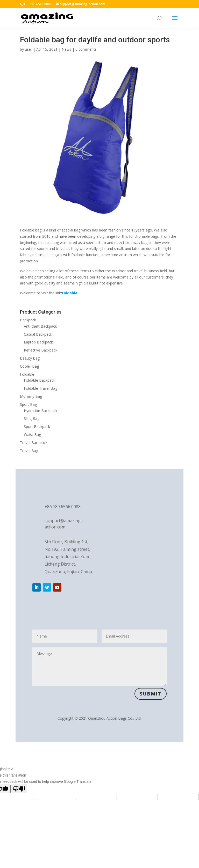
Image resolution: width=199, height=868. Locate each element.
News (66, 49)
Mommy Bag (31, 396)
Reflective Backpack (41, 350)
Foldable (27, 374)
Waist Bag (32, 435)
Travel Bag (29, 451)
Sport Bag (28, 404)
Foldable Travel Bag (41, 388)
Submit (151, 694)
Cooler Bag (29, 366)
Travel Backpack (34, 443)
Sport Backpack (37, 426)
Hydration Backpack (41, 411)
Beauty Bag (30, 358)
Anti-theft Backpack (40, 326)
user (29, 49)
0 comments (86, 49)
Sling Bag (32, 418)
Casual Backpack (38, 334)
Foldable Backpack (40, 380)
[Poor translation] (19, 789)
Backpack (28, 320)
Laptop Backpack (38, 342)
